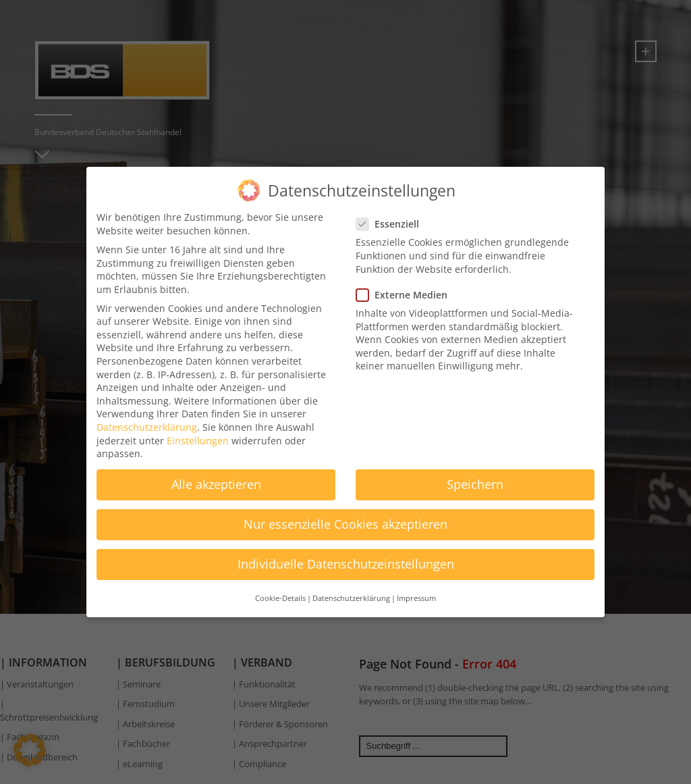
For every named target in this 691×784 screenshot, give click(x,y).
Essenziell (392, 215)
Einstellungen (198, 431)
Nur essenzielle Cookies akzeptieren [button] (345, 515)
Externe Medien (406, 285)
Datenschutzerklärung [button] (351, 589)
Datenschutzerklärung (147, 418)
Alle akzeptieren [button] (216, 475)
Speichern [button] (475, 475)
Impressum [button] (416, 589)
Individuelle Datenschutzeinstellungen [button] (346, 555)
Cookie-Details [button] (280, 589)
